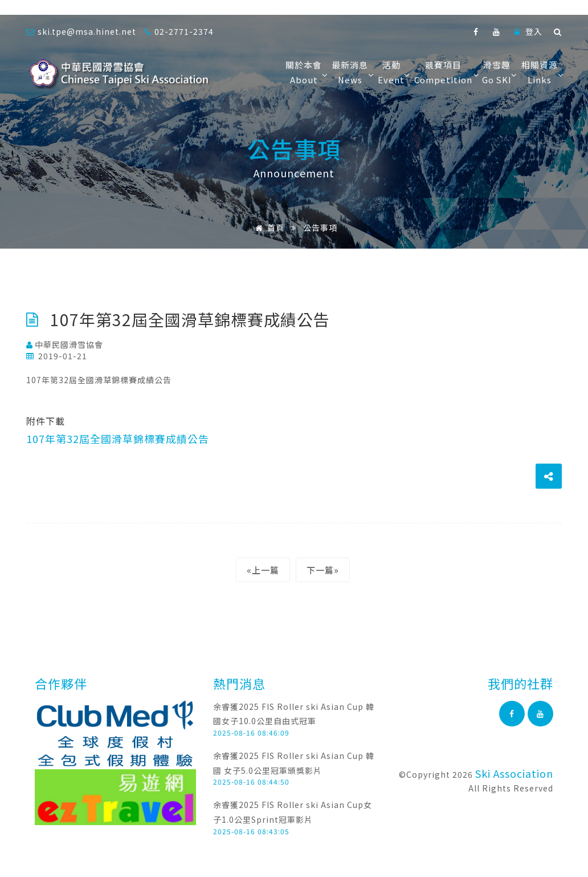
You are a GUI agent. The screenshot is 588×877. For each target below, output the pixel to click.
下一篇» (323, 570)
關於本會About (306, 72)
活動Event (393, 72)
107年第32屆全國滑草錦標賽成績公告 (118, 438)
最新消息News (352, 72)
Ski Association (514, 773)
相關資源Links (542, 72)
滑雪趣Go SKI (499, 72)
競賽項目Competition (445, 72)
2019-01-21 (57, 356)
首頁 (268, 228)
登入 (528, 31)
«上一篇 (263, 570)
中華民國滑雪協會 (65, 344)
